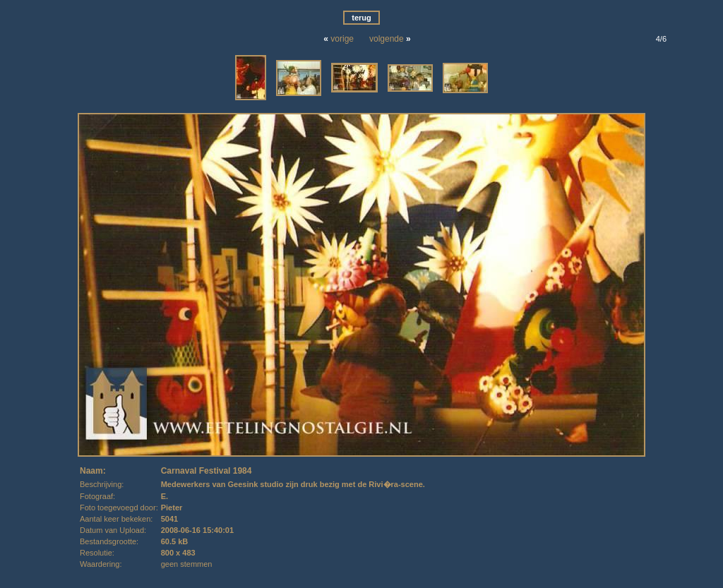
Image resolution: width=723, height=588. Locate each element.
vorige (342, 39)
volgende (387, 39)
